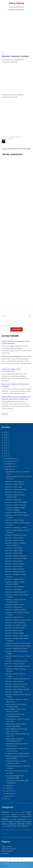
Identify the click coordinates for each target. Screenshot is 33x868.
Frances (4, 817)
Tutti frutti (17, 826)
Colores (28, 812)
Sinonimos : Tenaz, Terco (13, 500)
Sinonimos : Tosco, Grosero (14, 492)
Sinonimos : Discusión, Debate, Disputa (18, 646)
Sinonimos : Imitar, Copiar (14, 607)
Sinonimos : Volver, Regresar (15, 482)
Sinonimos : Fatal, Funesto (14, 630)
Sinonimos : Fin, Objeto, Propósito (16, 625)
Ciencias (17, 812)
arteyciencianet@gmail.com (18, 864)
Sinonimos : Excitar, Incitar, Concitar (17, 636)
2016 (6, 443)
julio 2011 (9, 469)
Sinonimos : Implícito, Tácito (14, 604)
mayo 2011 (9, 786)
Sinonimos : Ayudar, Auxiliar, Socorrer (18, 679)
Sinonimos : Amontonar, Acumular (15, 56)
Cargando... (5, 834)
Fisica (29, 814)
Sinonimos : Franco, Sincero (14, 617)
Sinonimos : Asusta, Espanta (14, 681)
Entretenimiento (6, 815)
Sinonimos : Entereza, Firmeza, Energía (18, 643)
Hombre (15, 817)
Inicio (18, 149)
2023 (6, 432)
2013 (6, 451)
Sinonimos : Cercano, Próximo (15, 664)
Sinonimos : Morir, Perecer (14, 566)
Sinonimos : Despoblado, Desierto (16, 648)
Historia (9, 817)
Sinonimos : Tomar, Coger (14, 487)
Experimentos (22, 815)
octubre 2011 (10, 464)
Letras (3, 54)
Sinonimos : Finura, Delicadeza (15, 622)
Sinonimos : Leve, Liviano (13, 589)
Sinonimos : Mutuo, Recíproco (15, 564)
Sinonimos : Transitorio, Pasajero (16, 489)
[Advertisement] (16, 31)
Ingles (20, 817)
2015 (6, 445)
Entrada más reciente (9, 149)
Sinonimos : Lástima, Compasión (16, 592)
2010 (6, 799)
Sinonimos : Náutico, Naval (14, 561)
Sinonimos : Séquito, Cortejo (14, 520)
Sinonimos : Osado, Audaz (14, 553)
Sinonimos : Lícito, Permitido (15, 587)
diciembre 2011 (11, 459)
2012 (6, 453)
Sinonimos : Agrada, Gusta (14, 692)
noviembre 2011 (11, 461)
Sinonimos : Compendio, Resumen (16, 661)
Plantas (4, 822)
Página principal (7, 847)
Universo (25, 826)
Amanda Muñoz (6, 864)
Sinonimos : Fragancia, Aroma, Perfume (18, 620)
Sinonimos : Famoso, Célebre (15, 633)
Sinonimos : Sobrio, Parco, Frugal (16, 512)
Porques (11, 821)
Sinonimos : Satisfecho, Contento (16, 528)
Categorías (5, 853)
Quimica (18, 821)
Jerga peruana (27, 817)
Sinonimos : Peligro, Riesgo (14, 551)
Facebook (5, 414)
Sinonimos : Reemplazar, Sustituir (16, 535)
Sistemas (21, 824)
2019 (6, 435)
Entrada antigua (26, 149)
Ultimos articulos (7, 851)
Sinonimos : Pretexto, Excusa (15, 540)
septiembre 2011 (11, 466)
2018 (6, 438)
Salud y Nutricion (9, 824)
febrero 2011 (10, 793)
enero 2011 (9, 796)
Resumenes (27, 821)
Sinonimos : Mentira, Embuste (15, 572)
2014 (6, 448)
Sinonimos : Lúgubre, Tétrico (15, 579)
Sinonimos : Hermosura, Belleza (16, 610)
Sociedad (28, 824)
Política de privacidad (22, 866)
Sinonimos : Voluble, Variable (15, 484)
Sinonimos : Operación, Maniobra (16, 556)
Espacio (14, 814)
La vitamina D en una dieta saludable (17, 753)
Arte (12, 812)
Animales (5, 812)
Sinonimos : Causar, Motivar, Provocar (18, 666)
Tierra (10, 826)
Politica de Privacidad (9, 849)
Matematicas (22, 819)
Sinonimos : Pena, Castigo (14, 548)
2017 (6, 440)
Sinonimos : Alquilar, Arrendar (15, 687)
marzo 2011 (10, 791)
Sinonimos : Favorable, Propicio (15, 628)
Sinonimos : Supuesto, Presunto (16, 505)
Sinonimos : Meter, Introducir (15, 569)
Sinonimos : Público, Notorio (14, 538)
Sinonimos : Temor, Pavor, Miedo (16, 502)
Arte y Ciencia (17, 3)
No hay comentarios (7, 139)
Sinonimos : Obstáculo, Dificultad (16, 558)
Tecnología (4, 826)
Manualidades (13, 819)
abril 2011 (9, 788)
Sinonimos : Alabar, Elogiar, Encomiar (17, 689)
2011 (6, 456)
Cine (22, 812)
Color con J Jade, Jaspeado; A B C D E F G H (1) (16, 356)
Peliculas (29, 819)
